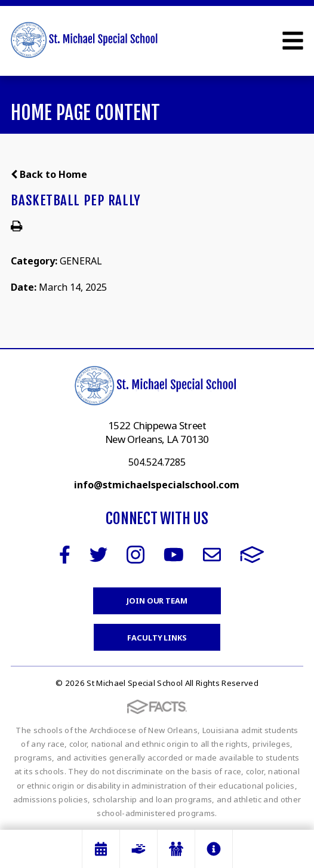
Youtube (174, 555)
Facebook (65, 555)
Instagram (136, 555)
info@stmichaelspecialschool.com (157, 485)
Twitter (98, 555)
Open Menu (293, 41)
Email (212, 555)
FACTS (252, 555)
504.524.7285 (157, 462)
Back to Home (49, 174)
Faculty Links (157, 638)
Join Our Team (157, 601)
